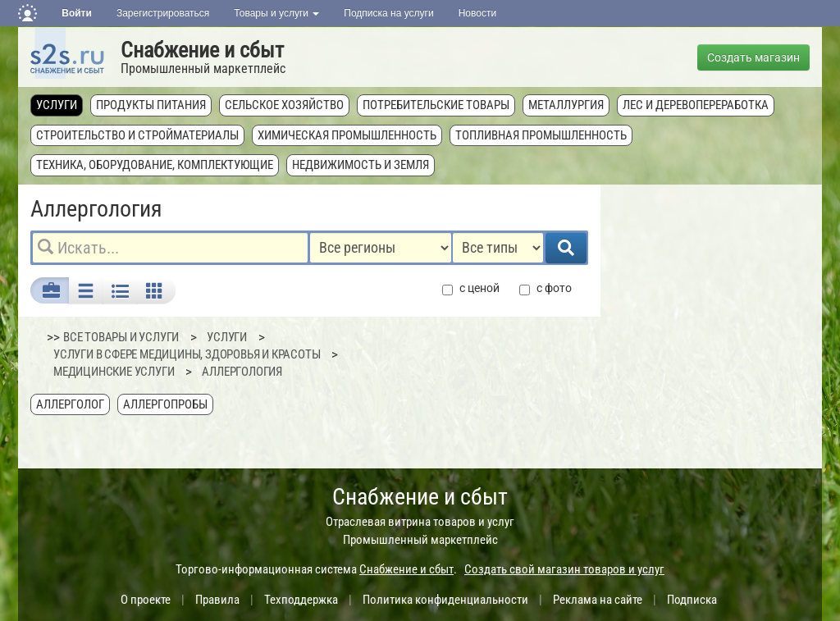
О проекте (146, 600)
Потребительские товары (436, 105)
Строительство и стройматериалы (137, 135)
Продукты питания (151, 105)
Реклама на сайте (598, 600)
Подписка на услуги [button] (388, 13)
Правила (217, 600)
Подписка (692, 600)
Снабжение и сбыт (202, 50)
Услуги (57, 105)
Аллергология (242, 372)
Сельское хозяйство (284, 105)
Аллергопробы (165, 404)
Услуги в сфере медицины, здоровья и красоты (187, 354)
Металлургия (566, 105)
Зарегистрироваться (163, 13)
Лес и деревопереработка (696, 105)
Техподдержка (301, 600)
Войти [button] (77, 13)
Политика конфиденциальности (445, 600)
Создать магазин (753, 57)
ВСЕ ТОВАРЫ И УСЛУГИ (121, 337)
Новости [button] (477, 13)
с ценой (471, 288)
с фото (546, 288)
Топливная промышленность (541, 135)
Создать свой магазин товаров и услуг (564, 569)
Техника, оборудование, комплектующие (155, 165)
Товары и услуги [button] (276, 13)
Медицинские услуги (114, 372)
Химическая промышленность (347, 135)
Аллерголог (70, 404)
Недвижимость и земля (361, 165)
